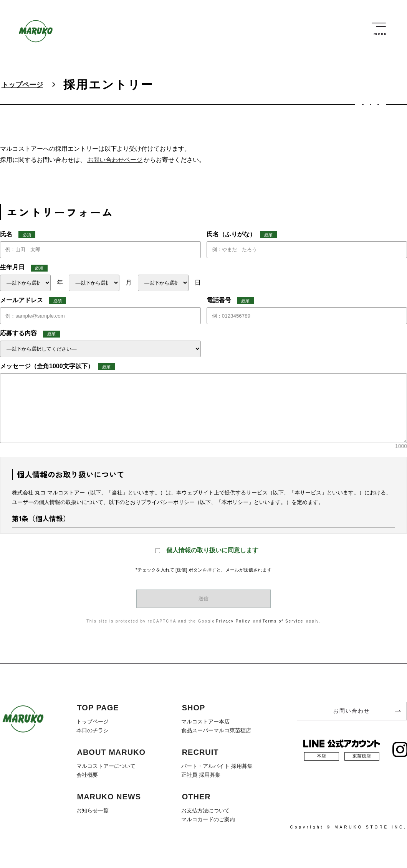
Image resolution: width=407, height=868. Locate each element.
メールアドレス (33, 301)
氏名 (18, 235)
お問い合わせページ (115, 160)
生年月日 (24, 268)
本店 (321, 756)
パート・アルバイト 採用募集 (217, 766)
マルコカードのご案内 (208, 818)
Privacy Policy (233, 621)
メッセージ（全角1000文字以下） (57, 367)
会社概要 (87, 774)
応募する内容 (30, 334)
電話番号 (230, 301)
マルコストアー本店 (205, 721)
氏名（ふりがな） (242, 235)
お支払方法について (205, 810)
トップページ (22, 85)
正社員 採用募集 (201, 774)
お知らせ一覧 (93, 810)
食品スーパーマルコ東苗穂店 (216, 730)
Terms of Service (283, 621)
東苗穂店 (362, 756)
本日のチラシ (93, 730)
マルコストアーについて (106, 766)
